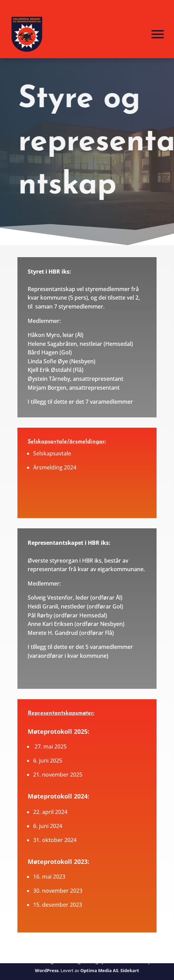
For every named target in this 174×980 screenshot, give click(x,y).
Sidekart (130, 970)
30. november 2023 (58, 891)
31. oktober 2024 (55, 840)
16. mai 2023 (49, 877)
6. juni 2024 (48, 826)
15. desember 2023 (58, 905)
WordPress (47, 970)
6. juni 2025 (48, 761)
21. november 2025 (58, 775)
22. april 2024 (50, 812)
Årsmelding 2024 (55, 467)
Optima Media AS (99, 970)
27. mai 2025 (51, 746)
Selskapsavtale (52, 453)
